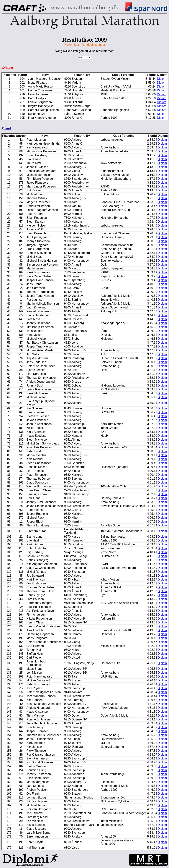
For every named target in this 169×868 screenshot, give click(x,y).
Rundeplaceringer (93, 45)
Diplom (162, 79)
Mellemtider (72, 45)
